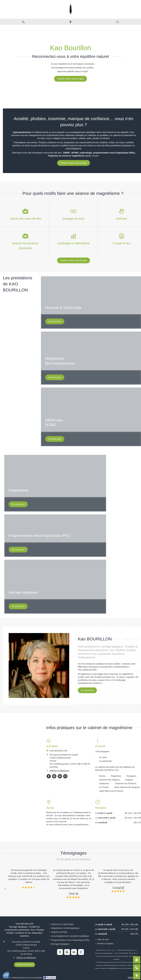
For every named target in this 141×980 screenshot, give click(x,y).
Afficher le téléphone (26, 958)
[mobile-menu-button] (117, 22)
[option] (74, 884)
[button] (55, 483)
